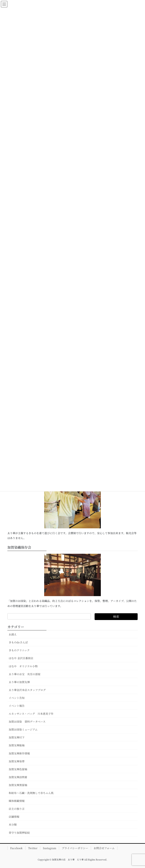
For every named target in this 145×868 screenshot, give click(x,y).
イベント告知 (17, 698)
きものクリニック (19, 650)
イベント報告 (17, 706)
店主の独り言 (17, 809)
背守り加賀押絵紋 (19, 833)
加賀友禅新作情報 (19, 753)
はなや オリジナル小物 (23, 666)
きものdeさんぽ (18, 642)
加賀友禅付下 (17, 737)
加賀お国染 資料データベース (27, 722)
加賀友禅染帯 (17, 761)
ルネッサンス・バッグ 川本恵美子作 (31, 714)
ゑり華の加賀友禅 (19, 682)
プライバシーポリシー (75, 848)
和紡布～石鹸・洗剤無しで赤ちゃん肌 (31, 793)
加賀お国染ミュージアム (23, 729)
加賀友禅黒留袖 (18, 785)
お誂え (13, 634)
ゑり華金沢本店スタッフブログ (27, 690)
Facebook (16, 848)
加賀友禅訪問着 (18, 777)
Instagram (50, 848)
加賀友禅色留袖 (18, 769)
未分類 (13, 825)
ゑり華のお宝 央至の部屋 (26, 674)
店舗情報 (14, 817)
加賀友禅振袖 (17, 745)
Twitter (33, 848)
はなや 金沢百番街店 (21, 658)
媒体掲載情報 (17, 801)
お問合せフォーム (104, 848)
